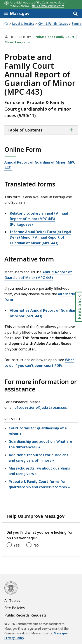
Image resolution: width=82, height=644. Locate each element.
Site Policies (15, 608)
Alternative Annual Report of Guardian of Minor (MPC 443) (43, 313)
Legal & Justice (23, 24)
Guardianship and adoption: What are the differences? (40, 444)
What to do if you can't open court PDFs (39, 363)
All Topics (12, 601)
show (16, 42)
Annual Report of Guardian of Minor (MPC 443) (40, 165)
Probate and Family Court (54, 37)
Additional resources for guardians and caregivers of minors (38, 458)
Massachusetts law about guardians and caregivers (39, 471)
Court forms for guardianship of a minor (38, 431)
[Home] (6, 24)
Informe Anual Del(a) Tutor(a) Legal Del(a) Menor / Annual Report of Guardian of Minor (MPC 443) (40, 237)
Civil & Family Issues (53, 24)
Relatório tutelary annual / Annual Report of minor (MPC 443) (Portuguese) (39, 219)
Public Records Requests (25, 615)
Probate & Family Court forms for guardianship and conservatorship (38, 484)
